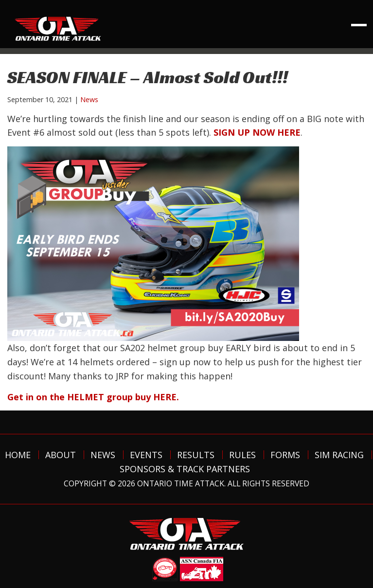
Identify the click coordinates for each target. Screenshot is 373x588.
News (89, 99)
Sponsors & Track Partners (185, 469)
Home (18, 455)
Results (196, 455)
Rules (242, 455)
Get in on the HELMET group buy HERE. (93, 397)
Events (146, 455)
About (61, 455)
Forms (285, 455)
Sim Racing (339, 455)
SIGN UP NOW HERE (257, 132)
